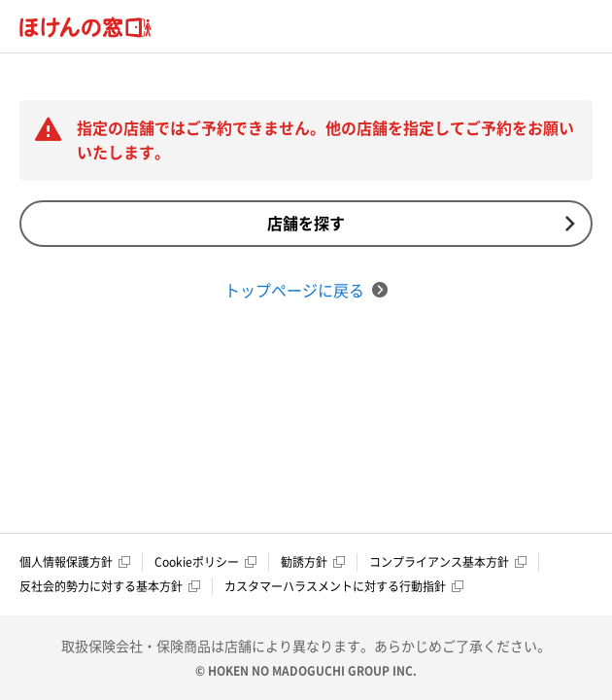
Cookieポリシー (205, 562)
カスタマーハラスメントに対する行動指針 (344, 586)
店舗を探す (421, 223)
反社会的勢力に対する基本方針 (110, 586)
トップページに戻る (306, 290)
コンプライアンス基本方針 (448, 562)
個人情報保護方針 (75, 562)
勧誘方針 (313, 562)
